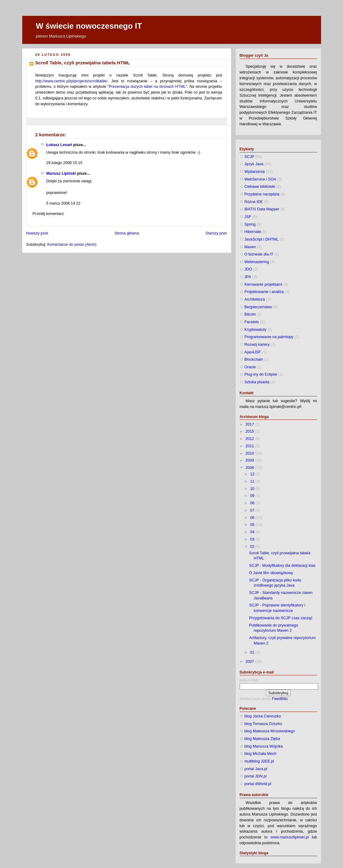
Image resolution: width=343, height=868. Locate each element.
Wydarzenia (255, 172)
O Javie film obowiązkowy (271, 573)
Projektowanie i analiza (264, 292)
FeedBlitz (280, 699)
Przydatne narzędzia (262, 194)
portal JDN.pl (256, 776)
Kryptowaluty (255, 330)
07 (253, 510)
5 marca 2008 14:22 (63, 203)
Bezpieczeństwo (258, 307)
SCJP (249, 157)
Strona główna (127, 233)
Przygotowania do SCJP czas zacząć (281, 618)
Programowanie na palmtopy (269, 337)
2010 (250, 453)
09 (253, 496)
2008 (250, 468)
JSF (248, 217)
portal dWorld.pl (258, 784)
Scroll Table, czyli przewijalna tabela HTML (83, 63)
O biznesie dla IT (259, 254)
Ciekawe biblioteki (260, 187)
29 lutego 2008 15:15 (64, 163)
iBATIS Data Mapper (262, 209)
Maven (250, 247)
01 (253, 652)
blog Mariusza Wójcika (264, 746)
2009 (250, 460)
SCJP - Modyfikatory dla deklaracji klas (282, 566)
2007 (250, 662)
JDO (248, 269)
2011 (250, 446)
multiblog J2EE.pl (259, 761)
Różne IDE (254, 202)
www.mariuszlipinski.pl (289, 837)
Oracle (250, 367)
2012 (250, 439)
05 (253, 525)
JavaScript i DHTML (262, 239)
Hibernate (253, 232)
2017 (250, 424)
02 (253, 547)
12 (253, 474)
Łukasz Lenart (59, 145)
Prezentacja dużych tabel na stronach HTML (147, 87)
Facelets (252, 322)
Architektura (255, 299)
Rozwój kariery (257, 345)
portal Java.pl (256, 769)
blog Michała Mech (261, 754)
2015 (250, 431)
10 (253, 489)
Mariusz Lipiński (61, 173)
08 (253, 503)
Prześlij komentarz (48, 214)
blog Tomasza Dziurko (263, 724)
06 (253, 518)
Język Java (254, 164)
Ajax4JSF (253, 352)
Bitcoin (250, 314)
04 (253, 532)
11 (253, 481)
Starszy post (216, 233)
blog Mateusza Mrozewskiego (270, 731)
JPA (248, 277)
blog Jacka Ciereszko (263, 716)
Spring (250, 224)
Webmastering (257, 262)
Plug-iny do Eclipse (261, 374)
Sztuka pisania (257, 382)
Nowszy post (37, 233)
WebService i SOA (260, 179)
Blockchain (254, 359)
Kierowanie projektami (263, 284)
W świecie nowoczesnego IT (89, 26)
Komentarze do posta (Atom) (72, 245)
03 (253, 539)
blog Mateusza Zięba (262, 739)
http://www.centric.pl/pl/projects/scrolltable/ (71, 81)
